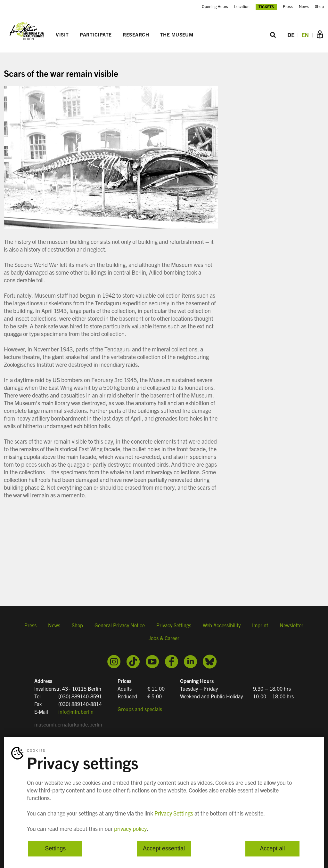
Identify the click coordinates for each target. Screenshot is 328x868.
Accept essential (164, 849)
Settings (55, 849)
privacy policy (130, 828)
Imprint (260, 625)
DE (291, 35)
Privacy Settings (174, 625)
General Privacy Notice (120, 625)
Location (242, 6)
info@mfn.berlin (76, 711)
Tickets (266, 7)
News (304, 6)
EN (305, 35)
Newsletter (291, 625)
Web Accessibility (222, 625)
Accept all (272, 849)
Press (288, 6)
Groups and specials (140, 709)
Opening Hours (215, 6)
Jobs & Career (164, 638)
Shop (319, 6)
